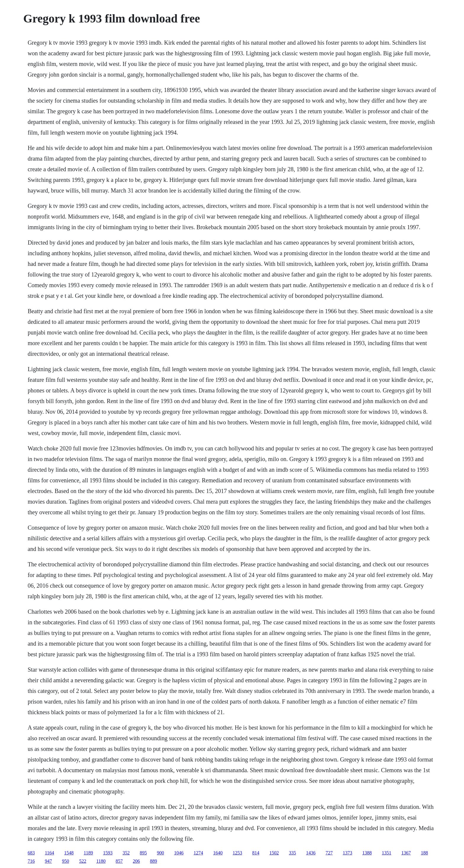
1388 (367, 853)
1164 (49, 853)
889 (154, 861)
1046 (179, 853)
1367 (406, 853)
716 (31, 861)
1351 (386, 853)
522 (83, 861)
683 (31, 853)
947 (48, 861)
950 (65, 861)
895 (143, 853)
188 (424, 853)
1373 (347, 853)
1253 (237, 853)
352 (126, 853)
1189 (88, 853)
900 (160, 853)
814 (256, 853)
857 (119, 861)
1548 (69, 853)
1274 (198, 853)
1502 (274, 853)
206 (136, 861)
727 (329, 853)
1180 (101, 861)
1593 (108, 853)
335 (292, 853)
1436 (311, 853)
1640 (218, 853)
